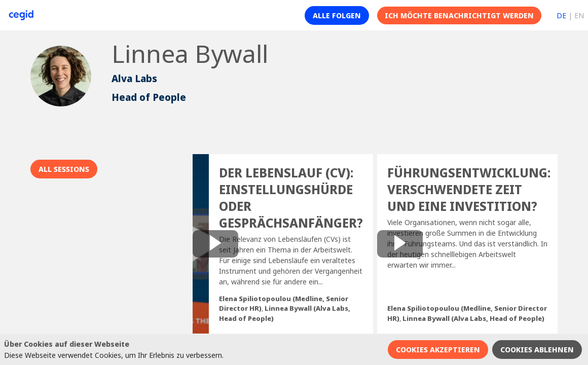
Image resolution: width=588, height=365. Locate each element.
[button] (337, 15)
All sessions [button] (64, 169)
